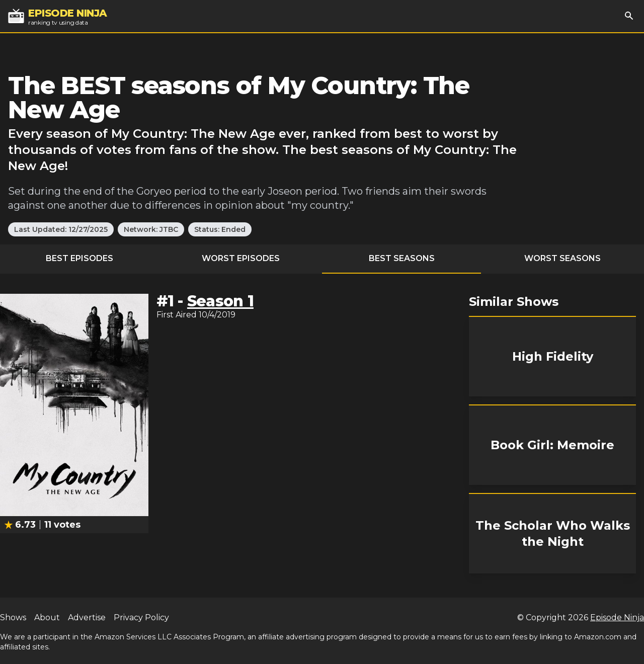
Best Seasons (402, 258)
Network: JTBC (151, 229)
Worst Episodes (241, 258)
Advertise (87, 617)
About (47, 617)
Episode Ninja (617, 617)
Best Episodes (79, 258)
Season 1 (220, 301)
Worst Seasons (562, 258)
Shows (13, 617)
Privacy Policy (141, 617)
